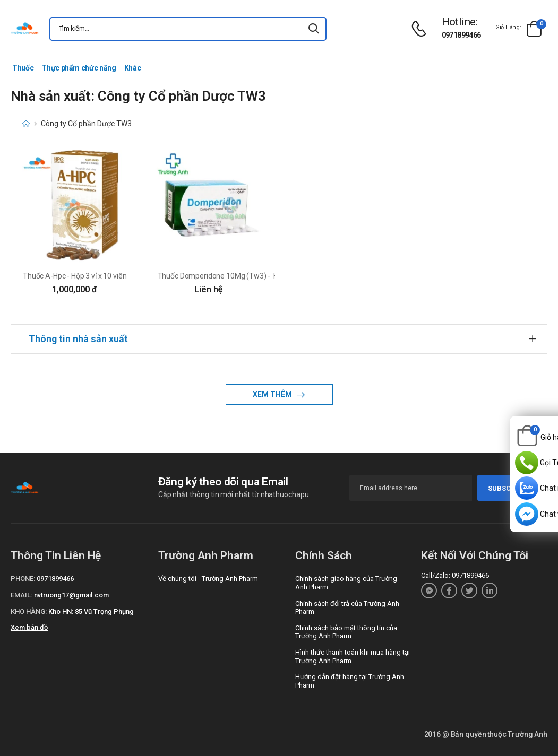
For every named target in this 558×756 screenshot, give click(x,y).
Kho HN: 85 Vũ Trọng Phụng (91, 611)
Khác (133, 68)
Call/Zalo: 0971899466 (455, 575)
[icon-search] (314, 29)
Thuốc (23, 68)
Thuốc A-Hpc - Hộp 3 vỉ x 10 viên (75, 276)
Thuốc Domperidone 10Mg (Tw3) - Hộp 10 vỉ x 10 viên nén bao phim (269, 276)
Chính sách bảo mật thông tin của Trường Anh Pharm (346, 632)
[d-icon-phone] (422, 29)
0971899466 (461, 35)
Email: (22, 595)
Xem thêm (273, 394)
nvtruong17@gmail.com (71, 595)
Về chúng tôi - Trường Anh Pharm (208, 579)
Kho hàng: (29, 611)
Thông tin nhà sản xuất (78, 339)
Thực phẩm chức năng (79, 68)
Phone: (23, 579)
